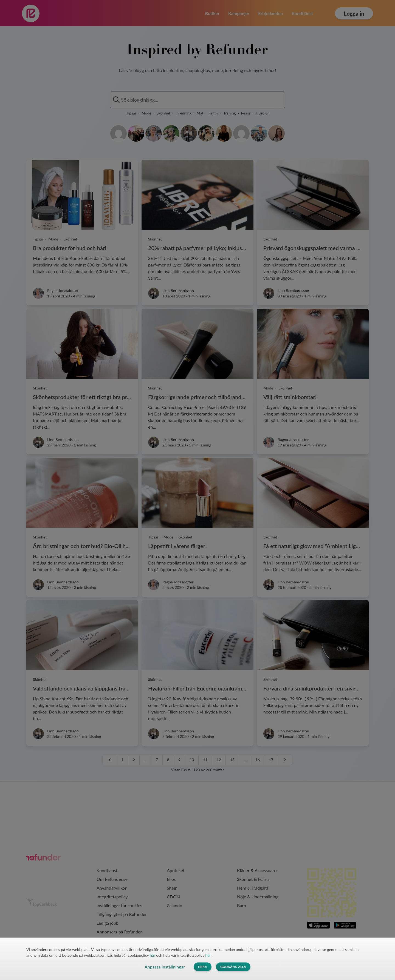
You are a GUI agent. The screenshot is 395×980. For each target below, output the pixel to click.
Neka (203, 967)
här (153, 955)
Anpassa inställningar (165, 967)
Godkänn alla (233, 967)
